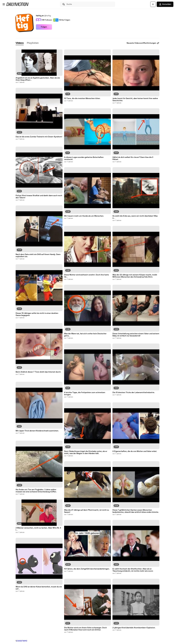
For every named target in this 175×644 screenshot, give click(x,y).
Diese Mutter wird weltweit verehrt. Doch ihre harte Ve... (86, 276)
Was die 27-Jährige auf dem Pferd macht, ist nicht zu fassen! (87, 511)
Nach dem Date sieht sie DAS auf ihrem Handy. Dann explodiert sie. (38, 255)
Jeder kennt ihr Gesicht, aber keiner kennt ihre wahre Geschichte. (135, 100)
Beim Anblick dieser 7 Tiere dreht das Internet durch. (38, 372)
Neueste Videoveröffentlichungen (143, 43)
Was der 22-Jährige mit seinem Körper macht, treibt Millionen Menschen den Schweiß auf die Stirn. (135, 276)
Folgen (44, 27)
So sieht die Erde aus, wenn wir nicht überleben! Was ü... (135, 217)
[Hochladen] (153, 4)
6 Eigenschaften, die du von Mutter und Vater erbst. (135, 451)
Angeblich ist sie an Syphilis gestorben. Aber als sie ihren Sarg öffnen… (38, 79)
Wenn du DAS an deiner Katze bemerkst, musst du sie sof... (39, 588)
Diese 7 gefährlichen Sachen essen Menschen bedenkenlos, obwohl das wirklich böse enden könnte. (136, 511)
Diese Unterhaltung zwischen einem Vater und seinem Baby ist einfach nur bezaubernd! (136, 335)
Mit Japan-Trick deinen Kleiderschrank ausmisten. (37, 431)
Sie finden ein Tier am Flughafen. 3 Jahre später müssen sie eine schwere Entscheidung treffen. (36, 491)
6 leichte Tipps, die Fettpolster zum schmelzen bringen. (85, 394)
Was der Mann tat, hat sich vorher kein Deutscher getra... (85, 335)
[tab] (20, 43)
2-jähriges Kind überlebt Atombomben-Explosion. (134, 628)
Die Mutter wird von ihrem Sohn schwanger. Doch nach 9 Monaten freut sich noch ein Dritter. (85, 629)
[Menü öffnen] (4, 4)
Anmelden (165, 4)
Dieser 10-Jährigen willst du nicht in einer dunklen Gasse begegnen (37, 314)
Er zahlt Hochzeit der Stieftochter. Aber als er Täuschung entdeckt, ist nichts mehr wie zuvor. (133, 570)
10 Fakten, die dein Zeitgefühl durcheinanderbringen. (87, 569)
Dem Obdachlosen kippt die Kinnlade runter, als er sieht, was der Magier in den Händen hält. (86, 452)
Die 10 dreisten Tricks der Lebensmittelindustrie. (134, 393)
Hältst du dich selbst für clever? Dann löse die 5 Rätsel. (133, 158)
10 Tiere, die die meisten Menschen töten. (82, 98)
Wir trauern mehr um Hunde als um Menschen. (84, 216)
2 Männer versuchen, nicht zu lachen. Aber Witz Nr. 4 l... (38, 529)
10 (26, 641)
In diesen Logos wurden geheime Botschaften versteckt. (84, 158)
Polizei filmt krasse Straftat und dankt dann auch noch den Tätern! (39, 197)
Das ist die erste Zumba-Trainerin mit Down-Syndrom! (39, 137)
